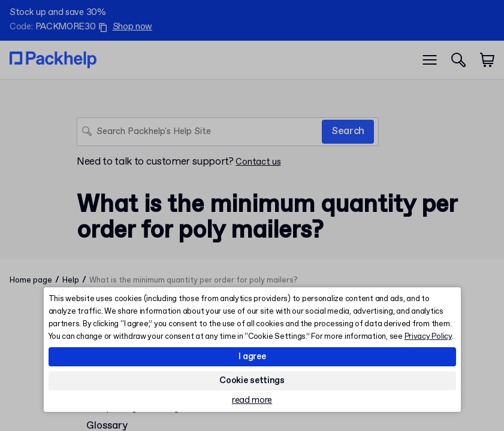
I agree (252, 357)
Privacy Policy (428, 337)
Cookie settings (252, 381)
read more (252, 401)
